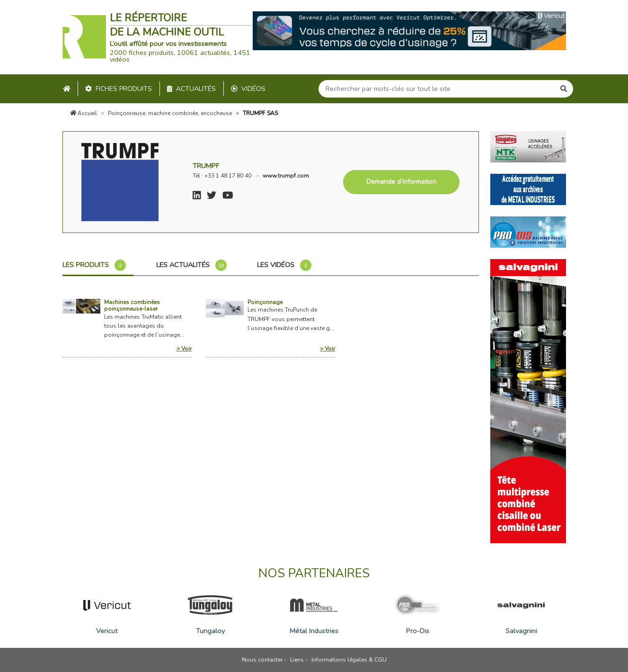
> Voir (184, 349)
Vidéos (248, 89)
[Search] (437, 89)
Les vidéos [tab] (284, 265)
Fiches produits (119, 89)
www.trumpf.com (286, 176)
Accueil (84, 113)
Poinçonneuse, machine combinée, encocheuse (170, 113)
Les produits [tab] (94, 265)
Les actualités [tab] (191, 265)
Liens (297, 660)
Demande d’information (401, 182)
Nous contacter (262, 660)
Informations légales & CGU (349, 660)
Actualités (191, 89)
